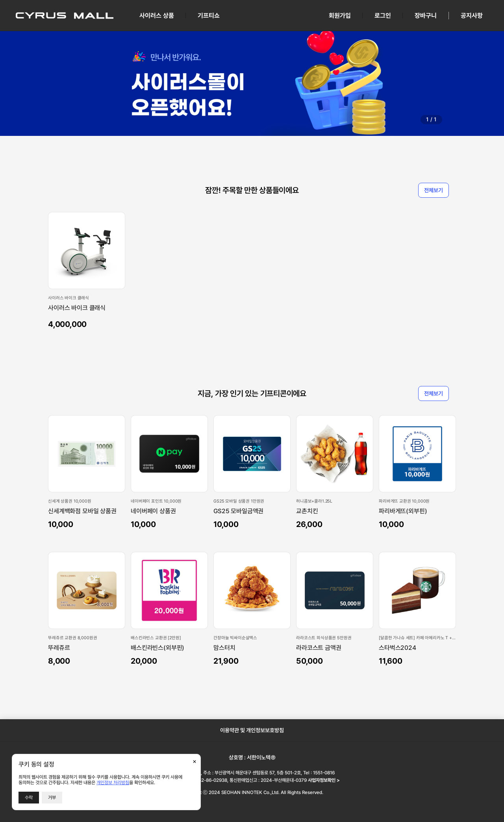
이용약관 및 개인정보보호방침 (252, 730)
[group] (252, 83)
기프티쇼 (209, 16)
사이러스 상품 (157, 16)
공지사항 (472, 16)
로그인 (383, 16)
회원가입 (340, 16)
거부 (52, 798)
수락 (29, 798)
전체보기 (434, 190)
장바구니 (426, 16)
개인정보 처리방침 (113, 783)
